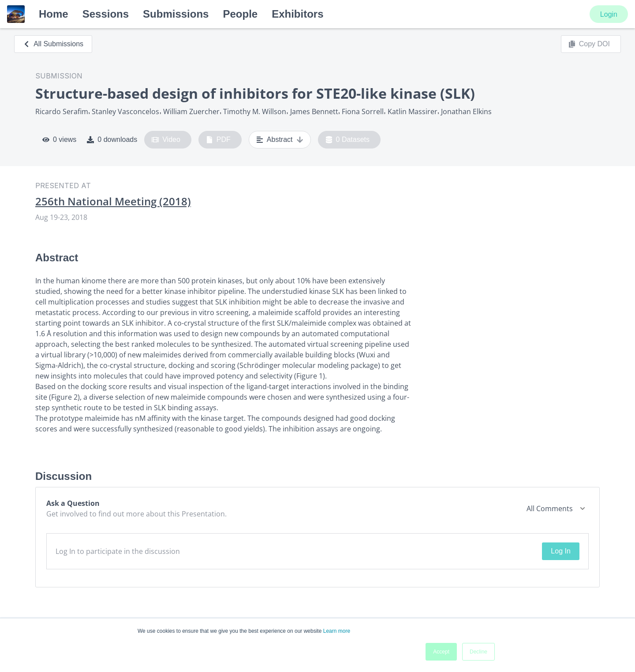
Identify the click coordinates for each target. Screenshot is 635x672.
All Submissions (53, 44)
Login (609, 14)
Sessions (106, 14)
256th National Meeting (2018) (113, 201)
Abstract (280, 140)
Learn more (337, 631)
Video (166, 140)
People (240, 14)
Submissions (176, 14)
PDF (218, 140)
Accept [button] (441, 652)
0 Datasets (348, 140)
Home (54, 14)
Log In (560, 551)
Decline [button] (478, 652)
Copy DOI (589, 44)
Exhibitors (297, 14)
